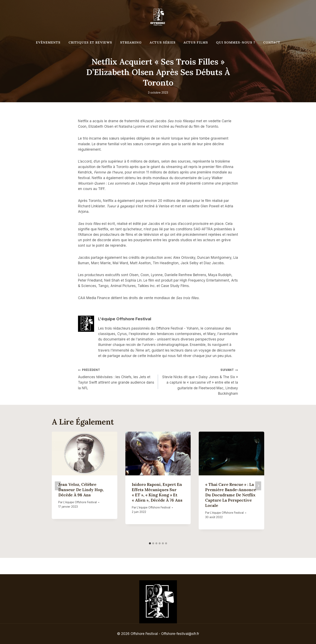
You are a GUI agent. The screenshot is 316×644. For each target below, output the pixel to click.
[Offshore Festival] (158, 17)
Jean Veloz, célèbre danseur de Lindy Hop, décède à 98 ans (81, 490)
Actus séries (163, 42)
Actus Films (196, 42)
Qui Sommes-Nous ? (236, 42)
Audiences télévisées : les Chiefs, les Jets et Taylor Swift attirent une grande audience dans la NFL (116, 378)
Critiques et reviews (90, 42)
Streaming (131, 42)
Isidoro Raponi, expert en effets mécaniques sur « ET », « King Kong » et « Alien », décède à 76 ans (157, 492)
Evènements (48, 42)
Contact (272, 42)
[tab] (150, 543)
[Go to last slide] (58, 486)
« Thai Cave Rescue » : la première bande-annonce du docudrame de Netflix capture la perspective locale (231, 495)
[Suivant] (258, 486)
